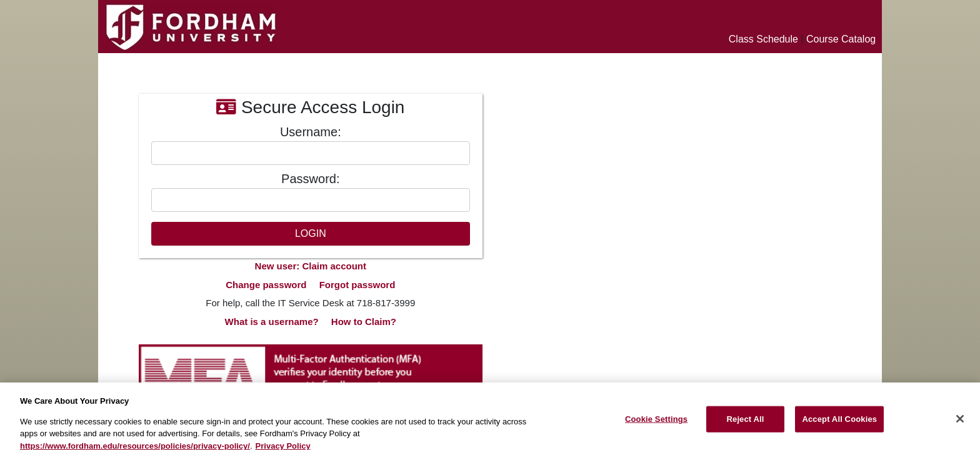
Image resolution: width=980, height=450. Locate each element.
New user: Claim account (311, 266)
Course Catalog (841, 39)
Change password (266, 285)
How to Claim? (364, 322)
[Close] (960, 423)
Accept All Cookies (839, 423)
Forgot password (357, 285)
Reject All (746, 423)
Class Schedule (763, 39)
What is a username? (272, 322)
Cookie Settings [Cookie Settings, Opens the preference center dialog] (656, 423)
